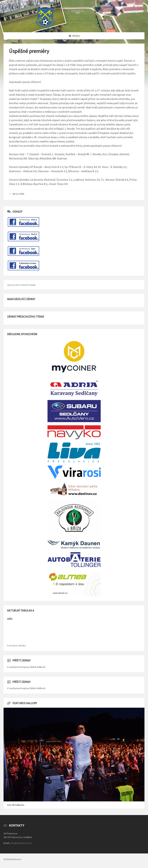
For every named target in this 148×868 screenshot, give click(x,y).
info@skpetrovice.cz (21, 843)
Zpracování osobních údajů (21, 285)
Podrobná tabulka (16, 646)
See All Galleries (16, 805)
